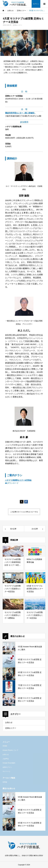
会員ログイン (7, 767)
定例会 (5, 782)
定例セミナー (18, 25)
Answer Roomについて (10, 750)
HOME (5, 746)
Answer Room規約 (9, 763)
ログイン (36, 4)
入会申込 (6, 759)
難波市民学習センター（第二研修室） (20, 113)
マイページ (6, 771)
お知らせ (9, 722)
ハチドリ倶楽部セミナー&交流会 (18, 480)
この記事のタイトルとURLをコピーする (24, 512)
